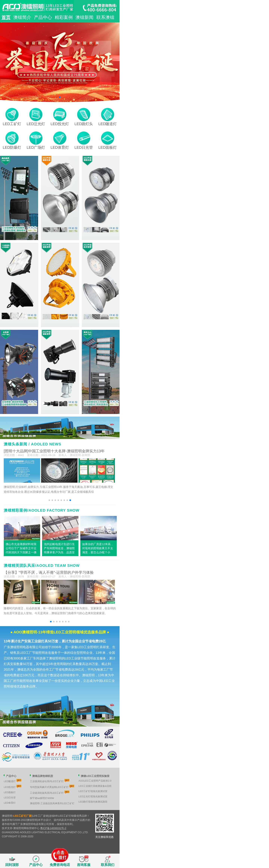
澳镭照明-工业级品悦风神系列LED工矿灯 (52, 803)
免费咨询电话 (60, 861)
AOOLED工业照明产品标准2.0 (95, 781)
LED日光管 (10, 798)
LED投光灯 (13, 787)
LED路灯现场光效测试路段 (93, 802)
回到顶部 (12, 865)
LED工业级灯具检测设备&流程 (95, 786)
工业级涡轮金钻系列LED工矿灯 (50, 781)
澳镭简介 (22, 17)
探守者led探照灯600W (42, 798)
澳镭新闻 (84, 17)
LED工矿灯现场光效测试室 (93, 791)
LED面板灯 (10, 792)
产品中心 (43, 17)
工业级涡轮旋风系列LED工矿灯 (50, 792)
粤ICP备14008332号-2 (53, 828)
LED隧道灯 (13, 781)
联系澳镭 (105, 17)
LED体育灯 (10, 803)
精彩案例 (64, 17)
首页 (6, 17)
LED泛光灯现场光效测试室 (93, 796)
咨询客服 (84, 865)
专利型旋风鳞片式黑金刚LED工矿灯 (52, 787)
